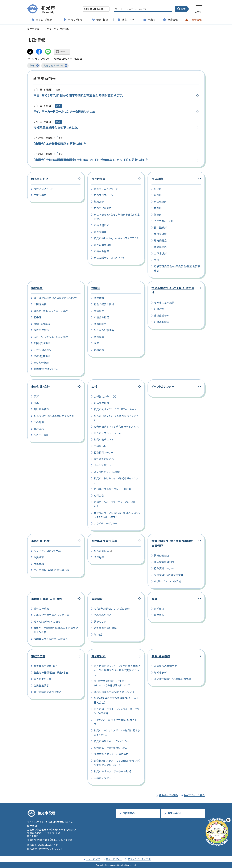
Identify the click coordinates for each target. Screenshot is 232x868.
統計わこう (100, 622)
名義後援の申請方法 (165, 666)
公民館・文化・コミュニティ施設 (51, 311)
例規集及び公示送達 (104, 541)
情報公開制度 (162, 556)
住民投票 (39, 557)
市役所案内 (40, 195)
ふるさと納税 (41, 435)
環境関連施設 (41, 330)
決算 (36, 403)
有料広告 (99, 496)
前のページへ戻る (168, 795)
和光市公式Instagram (108, 433)
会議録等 (99, 311)
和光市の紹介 (40, 179)
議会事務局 (160, 247)
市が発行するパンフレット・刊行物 (113, 489)
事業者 (152, 20)
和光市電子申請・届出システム (111, 748)
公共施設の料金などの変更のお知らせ (55, 298)
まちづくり (128, 20)
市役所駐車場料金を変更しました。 (56, 128)
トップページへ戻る (194, 795)
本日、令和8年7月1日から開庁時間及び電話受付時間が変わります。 (79, 95)
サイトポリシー (114, 859)
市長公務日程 (102, 225)
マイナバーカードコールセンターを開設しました (64, 112)
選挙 (154, 599)
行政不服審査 (162, 322)
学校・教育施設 (42, 356)
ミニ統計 (99, 635)
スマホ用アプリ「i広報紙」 (108, 472)
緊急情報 (197, 20)
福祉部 (158, 208)
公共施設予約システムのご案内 (111, 754)
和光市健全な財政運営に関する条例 (54, 416)
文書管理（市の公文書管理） (169, 575)
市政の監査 (38, 656)
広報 (94, 387)
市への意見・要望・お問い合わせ (52, 570)
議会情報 (99, 298)
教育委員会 (160, 241)
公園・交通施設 (42, 343)
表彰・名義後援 (161, 656)
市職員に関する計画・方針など (51, 639)
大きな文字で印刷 (53, 66)
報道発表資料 (102, 403)
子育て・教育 (75, 20)
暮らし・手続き (44, 20)
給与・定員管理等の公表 (47, 622)
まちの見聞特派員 (104, 459)
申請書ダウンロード (105, 778)
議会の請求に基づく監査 (48, 692)
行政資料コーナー (104, 453)
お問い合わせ (175, 813)
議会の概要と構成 (104, 304)
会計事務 (39, 429)
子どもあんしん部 (164, 221)
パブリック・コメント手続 (47, 551)
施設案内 (37, 288)
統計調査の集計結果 (105, 628)
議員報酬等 (100, 324)
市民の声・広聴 (40, 541)
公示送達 (99, 557)
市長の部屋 (99, 179)
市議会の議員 (102, 317)
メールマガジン (102, 465)
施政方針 (99, 202)
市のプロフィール (43, 189)
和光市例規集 (103, 551)
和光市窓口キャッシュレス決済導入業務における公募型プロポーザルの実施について (117, 670)
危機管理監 (160, 234)
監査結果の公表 (43, 679)
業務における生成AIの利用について (114, 692)
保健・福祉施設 (42, 324)
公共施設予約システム (46, 369)
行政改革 (159, 309)
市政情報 (173, 20)
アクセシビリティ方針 (139, 859)
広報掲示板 (100, 446)
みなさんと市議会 (104, 330)
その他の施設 (41, 363)
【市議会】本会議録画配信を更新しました (60, 144)
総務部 (158, 195)
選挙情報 (159, 615)
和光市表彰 (160, 673)
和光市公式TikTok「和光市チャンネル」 (117, 427)
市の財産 (39, 422)
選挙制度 (159, 609)
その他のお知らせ (104, 615)
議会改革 (99, 337)
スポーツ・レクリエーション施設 (51, 337)
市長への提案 (102, 251)
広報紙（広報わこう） (105, 397)
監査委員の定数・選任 (46, 666)
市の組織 (157, 179)
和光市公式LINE (104, 440)
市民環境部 (160, 202)
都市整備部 (160, 228)
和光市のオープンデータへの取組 (113, 771)
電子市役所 (99, 656)
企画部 (158, 189)
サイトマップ (93, 859)
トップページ (49, 29)
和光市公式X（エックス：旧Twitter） (115, 409)
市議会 (96, 288)
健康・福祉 (102, 20)
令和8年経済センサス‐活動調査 (112, 609)
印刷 (32, 66)
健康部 (158, 215)
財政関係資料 (41, 409)
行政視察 (99, 350)
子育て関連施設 (43, 350)
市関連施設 (40, 304)
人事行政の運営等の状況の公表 (52, 615)
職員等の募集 (41, 609)
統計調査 (97, 599)
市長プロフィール (104, 195)
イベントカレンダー (163, 387)
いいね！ (64, 52)
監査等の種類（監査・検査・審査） (52, 673)
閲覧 (96, 343)
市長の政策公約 (103, 208)
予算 (36, 397)
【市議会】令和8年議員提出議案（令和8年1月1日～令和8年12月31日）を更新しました (91, 160)
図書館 (38, 317)
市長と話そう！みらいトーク (110, 258)
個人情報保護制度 (164, 562)
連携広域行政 (162, 316)
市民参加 (39, 564)
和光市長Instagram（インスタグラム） (116, 238)
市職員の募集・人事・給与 (47, 599)
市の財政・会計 (40, 387)
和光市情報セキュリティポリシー (112, 741)
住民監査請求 (41, 686)
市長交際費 (100, 232)
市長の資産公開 (103, 245)
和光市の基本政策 (164, 303)
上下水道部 (160, 254)
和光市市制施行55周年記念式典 (173, 679)
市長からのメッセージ (106, 189)
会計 (157, 260)
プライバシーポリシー (106, 524)
